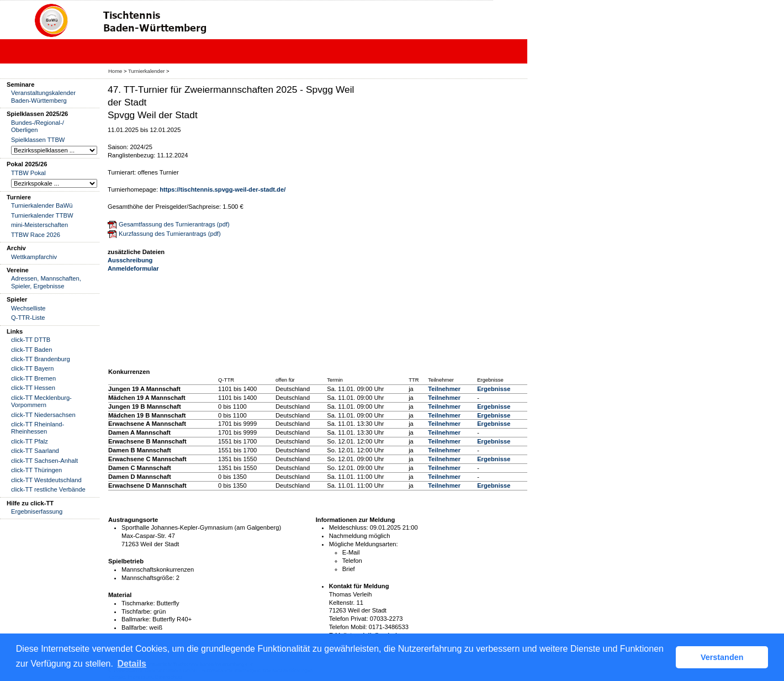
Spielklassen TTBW (38, 140)
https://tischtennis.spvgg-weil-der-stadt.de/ (223, 189)
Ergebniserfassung (37, 511)
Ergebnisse (494, 389)
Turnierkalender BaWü (42, 205)
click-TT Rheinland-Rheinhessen (38, 428)
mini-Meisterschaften (39, 225)
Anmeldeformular (133, 268)
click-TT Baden (31, 350)
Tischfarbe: (137, 611)
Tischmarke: (138, 603)
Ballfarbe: (134, 627)
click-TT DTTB (31, 340)
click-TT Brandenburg (41, 359)
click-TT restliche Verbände (48, 489)
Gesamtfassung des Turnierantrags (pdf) (174, 224)
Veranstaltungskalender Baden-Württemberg (43, 96)
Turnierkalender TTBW (42, 215)
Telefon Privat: (349, 619)
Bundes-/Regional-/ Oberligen (38, 126)
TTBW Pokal (28, 173)
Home (115, 71)
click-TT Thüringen (36, 470)
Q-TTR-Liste (28, 318)
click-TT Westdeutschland (46, 480)
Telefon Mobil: (348, 627)
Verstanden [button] (722, 657)
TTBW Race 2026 (36, 235)
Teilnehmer (444, 389)
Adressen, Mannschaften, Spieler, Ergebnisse (46, 282)
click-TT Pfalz (30, 441)
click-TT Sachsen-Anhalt (44, 461)
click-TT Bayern (33, 368)
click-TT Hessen (33, 388)
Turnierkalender (146, 71)
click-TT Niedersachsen (43, 415)
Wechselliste (28, 308)
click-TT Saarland (35, 451)
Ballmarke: (136, 619)
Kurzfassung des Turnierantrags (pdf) (170, 234)
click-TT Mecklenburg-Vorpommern (41, 401)
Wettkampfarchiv (34, 257)
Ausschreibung (130, 260)
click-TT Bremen (33, 378)
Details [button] (132, 664)
